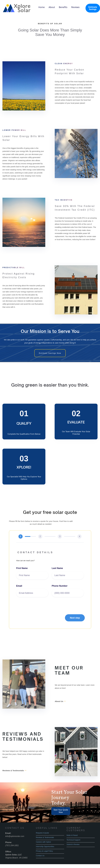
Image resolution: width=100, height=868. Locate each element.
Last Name (57, 569)
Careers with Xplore (43, 842)
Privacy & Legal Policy (44, 851)
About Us (60, 701)
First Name (22, 569)
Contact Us (40, 856)
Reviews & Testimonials (15, 770)
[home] (17, 8)
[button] (75, 619)
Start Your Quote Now (61, 811)
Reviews (75, 7)
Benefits (63, 7)
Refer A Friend (72, 835)
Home (42, 7)
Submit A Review (73, 844)
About (52, 7)
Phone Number (60, 587)
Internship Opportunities (45, 846)
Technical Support (73, 840)
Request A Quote (42, 833)
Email (19, 587)
